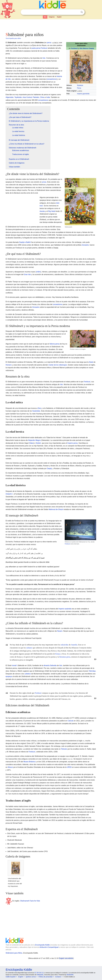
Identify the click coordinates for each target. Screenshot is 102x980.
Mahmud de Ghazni (56, 509)
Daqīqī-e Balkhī (25, 242)
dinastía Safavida (50, 665)
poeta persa (36, 48)
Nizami (60, 631)
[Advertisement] (51, 25)
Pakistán (36, 97)
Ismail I (15, 665)
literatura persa (65, 657)
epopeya (9, 676)
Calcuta (70, 721)
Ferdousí (44, 48)
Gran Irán (27, 274)
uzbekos (28, 674)
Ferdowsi (74, 48)
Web (45, 17)
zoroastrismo (52, 79)
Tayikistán (18, 97)
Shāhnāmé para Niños (14, 953)
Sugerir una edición (66, 958)
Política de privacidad (46, 977)
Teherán (64, 749)
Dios (39, 408)
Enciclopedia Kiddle (42, 945)
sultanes (29, 648)
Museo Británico (29, 762)
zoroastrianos (43, 100)
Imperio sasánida (65, 609)
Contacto (58, 977)
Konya (58, 654)
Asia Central (27, 97)
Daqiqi (49, 468)
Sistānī (38, 443)
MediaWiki (70, 975)
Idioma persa (55, 344)
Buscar (82, 12)
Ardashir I (9, 494)
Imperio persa (72, 443)
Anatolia (74, 645)
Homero (9, 365)
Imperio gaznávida (83, 94)
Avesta (42, 211)
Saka (31, 443)
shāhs (38, 272)
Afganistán (10, 97)
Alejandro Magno (34, 440)
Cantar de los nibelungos (58, 365)
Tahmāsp (92, 671)
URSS (69, 767)
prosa (44, 182)
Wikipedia (40, 975)
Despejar (77, 12)
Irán (44, 58)
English (59, 17)
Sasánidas (36, 411)
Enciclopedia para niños (13, 38)
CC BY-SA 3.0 (39, 973)
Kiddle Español (11, 977)
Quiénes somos (31, 977)
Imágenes (52, 17)
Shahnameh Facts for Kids (30, 901)
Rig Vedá (52, 211)
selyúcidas (65, 645)
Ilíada (91, 362)
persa (49, 43)
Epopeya (80, 85)
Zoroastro (85, 245)
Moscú (10, 767)
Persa (79, 88)
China (42, 97)
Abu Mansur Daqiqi (87, 48)
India (48, 97)
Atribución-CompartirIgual (49, 947)
